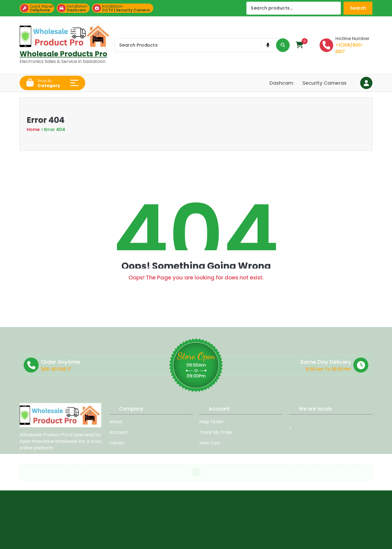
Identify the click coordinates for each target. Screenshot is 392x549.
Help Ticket (211, 422)
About (116, 422)
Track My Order (216, 432)
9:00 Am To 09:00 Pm (286, 369)
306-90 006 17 (91, 369)
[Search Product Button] (283, 45)
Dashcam (281, 83)
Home (33, 129)
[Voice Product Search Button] (268, 45)
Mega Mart (77, 531)
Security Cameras (324, 83)
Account (119, 432)
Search (358, 8)
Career (117, 443)
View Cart (210, 443)
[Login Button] (366, 83)
